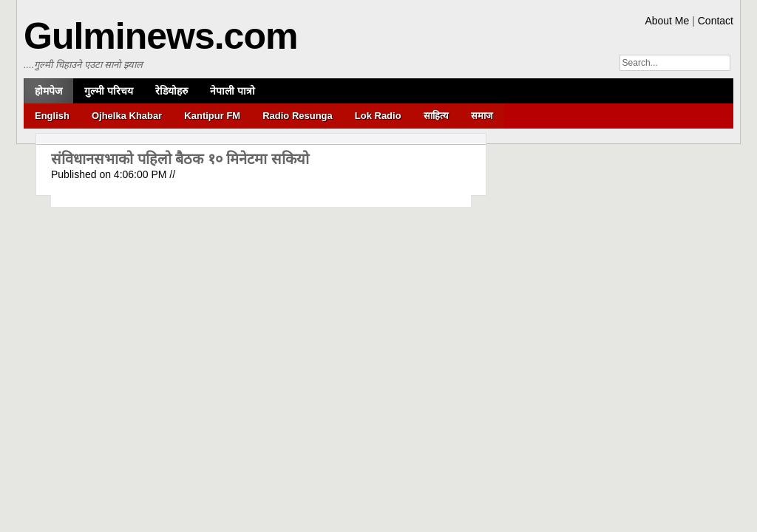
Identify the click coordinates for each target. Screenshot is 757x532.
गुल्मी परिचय (109, 91)
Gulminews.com (160, 36)
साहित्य (436, 116)
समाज (482, 116)
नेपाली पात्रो (232, 91)
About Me (667, 21)
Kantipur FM (212, 116)
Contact (716, 21)
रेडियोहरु (172, 91)
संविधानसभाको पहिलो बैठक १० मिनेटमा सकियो (180, 159)
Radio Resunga (298, 116)
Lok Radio (378, 116)
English (52, 116)
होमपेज (48, 91)
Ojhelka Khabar (127, 116)
